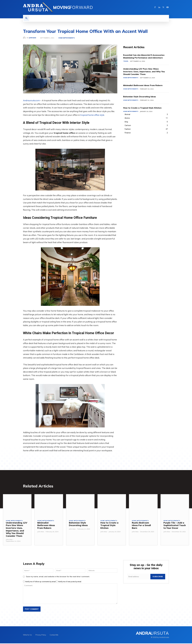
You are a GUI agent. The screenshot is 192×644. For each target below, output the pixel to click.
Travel (126, 61)
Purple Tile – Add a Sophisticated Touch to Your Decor (175, 526)
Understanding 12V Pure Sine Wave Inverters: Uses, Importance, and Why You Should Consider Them (146, 72)
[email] (139, 577)
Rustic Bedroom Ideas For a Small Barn (141, 526)
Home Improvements (67, 38)
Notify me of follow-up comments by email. (41, 582)
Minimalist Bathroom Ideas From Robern (145, 86)
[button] (26, 18)
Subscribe (158, 577)
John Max (32, 38)
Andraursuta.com (31, 100)
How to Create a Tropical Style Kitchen (144, 108)
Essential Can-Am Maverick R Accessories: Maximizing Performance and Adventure (146, 57)
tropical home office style (92, 115)
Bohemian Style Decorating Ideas (141, 97)
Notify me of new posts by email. (70, 582)
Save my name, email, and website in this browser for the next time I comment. (58, 577)
